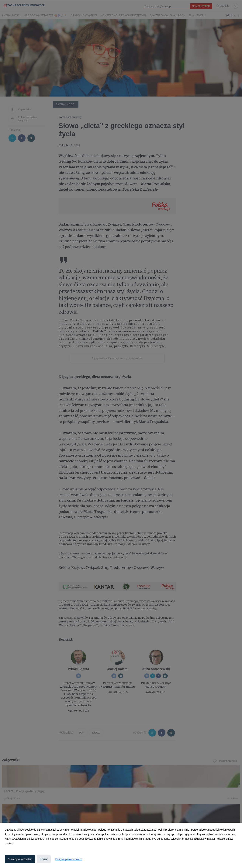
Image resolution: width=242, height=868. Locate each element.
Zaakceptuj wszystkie (20, 859)
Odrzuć (44, 859)
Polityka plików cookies (69, 859)
